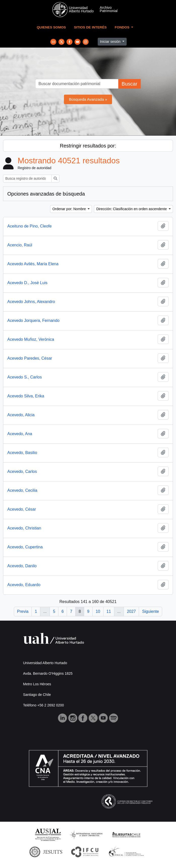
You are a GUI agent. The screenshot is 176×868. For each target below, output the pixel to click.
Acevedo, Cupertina (25, 547)
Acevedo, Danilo (22, 566)
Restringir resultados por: (88, 146)
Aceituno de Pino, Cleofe (29, 226)
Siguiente (150, 611)
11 (109, 611)
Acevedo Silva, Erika (26, 396)
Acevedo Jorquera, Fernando (33, 320)
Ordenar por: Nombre (70, 209)
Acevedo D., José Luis (27, 283)
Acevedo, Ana (20, 434)
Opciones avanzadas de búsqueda (46, 194)
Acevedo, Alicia (21, 415)
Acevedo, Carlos (22, 471)
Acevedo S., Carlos (25, 377)
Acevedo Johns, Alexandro (31, 302)
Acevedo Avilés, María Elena (33, 264)
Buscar (129, 84)
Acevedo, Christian (24, 528)
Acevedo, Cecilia (22, 490)
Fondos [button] (123, 27)
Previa (23, 611)
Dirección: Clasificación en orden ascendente (132, 209)
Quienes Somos (51, 27)
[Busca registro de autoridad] (27, 179)
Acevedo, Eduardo (24, 585)
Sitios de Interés (90, 27)
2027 (131, 611)
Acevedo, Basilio (22, 453)
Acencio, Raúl (20, 245)
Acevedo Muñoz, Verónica (31, 339)
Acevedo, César (22, 509)
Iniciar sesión (111, 42)
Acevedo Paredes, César (30, 358)
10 (98, 611)
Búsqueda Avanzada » (88, 99)
